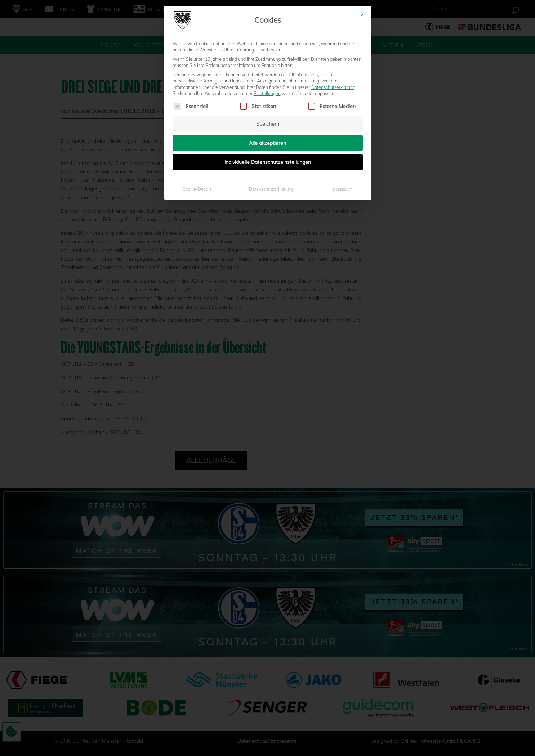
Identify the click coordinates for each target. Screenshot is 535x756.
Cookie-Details (197, 123)
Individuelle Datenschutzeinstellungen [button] (268, 96)
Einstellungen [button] (267, 27)
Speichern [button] (268, 58)
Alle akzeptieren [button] (267, 77)
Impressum (342, 123)
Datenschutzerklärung (333, 21)
